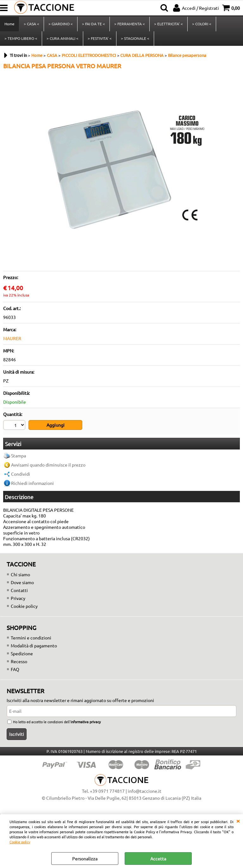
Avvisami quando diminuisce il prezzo (48, 465)
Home (9, 24)
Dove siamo (22, 582)
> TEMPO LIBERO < (21, 38)
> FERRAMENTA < (130, 24)
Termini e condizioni (31, 638)
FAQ (15, 669)
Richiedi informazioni (32, 483)
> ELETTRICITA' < (168, 24)
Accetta (158, 859)
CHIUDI (238, 821)
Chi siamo (20, 574)
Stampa (19, 455)
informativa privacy (86, 722)
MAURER (12, 338)
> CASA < (31, 24)
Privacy (18, 598)
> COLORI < (202, 24)
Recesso (19, 661)
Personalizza (85, 859)
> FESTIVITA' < (100, 38)
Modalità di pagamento (34, 645)
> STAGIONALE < (135, 38)
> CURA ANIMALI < (62, 38)
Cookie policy (20, 842)
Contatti (19, 590)
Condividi (21, 474)
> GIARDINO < (61, 24)
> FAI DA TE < (93, 24)
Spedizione (22, 653)
